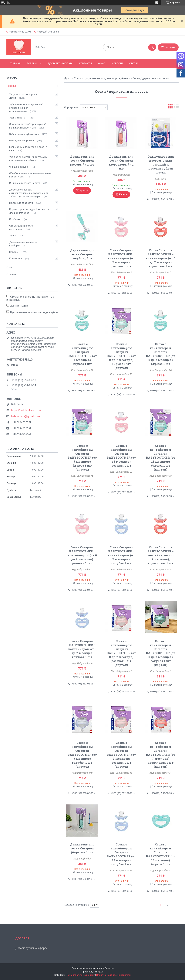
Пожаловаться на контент (81, 975)
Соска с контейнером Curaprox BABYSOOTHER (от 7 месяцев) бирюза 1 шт (82, 354)
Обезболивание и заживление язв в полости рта (30, 175)
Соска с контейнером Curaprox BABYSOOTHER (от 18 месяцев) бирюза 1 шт (161, 854)
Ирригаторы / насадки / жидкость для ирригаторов (29, 211)
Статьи (134, 63)
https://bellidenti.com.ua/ (26, 410)
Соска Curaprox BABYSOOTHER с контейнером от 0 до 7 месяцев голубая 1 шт (82, 649)
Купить (84, 190)
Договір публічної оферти (31, 948)
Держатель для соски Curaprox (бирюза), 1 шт (82, 848)
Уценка (13, 236)
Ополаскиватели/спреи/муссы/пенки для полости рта (27, 126)
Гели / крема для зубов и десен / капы (28, 149)
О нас (102, 63)
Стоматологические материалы (21, 227)
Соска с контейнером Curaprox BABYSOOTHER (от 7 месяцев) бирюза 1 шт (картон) (82, 457)
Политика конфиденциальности (113, 975)
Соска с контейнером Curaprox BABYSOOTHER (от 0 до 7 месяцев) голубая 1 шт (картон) (161, 653)
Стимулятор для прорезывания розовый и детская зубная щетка (161, 164)
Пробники (15, 219)
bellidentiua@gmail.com (25, 416)
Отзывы (11, 274)
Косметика (16, 258)
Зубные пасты (17, 118)
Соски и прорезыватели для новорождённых (102, 78)
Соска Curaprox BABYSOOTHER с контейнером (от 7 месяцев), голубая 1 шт (121, 555)
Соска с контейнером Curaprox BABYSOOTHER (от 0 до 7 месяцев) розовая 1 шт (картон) (121, 653)
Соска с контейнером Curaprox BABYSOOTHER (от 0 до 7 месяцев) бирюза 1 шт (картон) (121, 356)
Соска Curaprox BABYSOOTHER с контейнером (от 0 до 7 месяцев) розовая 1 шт (82, 555)
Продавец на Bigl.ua (93, 972)
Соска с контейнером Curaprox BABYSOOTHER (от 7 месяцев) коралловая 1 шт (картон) (161, 755)
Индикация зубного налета (25, 183)
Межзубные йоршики (22, 140)
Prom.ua (109, 968)
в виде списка (177, 107)
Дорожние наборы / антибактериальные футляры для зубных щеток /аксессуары (29, 193)
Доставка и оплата (60, 63)
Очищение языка (19, 167)
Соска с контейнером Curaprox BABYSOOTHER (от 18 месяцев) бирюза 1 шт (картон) (161, 457)
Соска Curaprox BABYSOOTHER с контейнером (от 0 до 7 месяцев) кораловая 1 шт (161, 258)
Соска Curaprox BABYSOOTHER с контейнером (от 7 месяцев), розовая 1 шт (121, 258)
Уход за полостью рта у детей (23, 96)
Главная (15, 63)
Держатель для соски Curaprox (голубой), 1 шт (82, 254)
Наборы (14, 252)
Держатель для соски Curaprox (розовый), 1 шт (82, 160)
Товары (32, 63)
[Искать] (152, 47)
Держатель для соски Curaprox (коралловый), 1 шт (121, 162)
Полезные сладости (21, 203)
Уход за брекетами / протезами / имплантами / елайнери (28, 159)
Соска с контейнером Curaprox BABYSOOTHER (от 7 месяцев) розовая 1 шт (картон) (121, 755)
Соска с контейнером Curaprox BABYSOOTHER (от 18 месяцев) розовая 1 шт (121, 456)
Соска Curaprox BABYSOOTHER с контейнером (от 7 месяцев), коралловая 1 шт (161, 555)
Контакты (85, 63)
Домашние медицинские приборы (23, 244)
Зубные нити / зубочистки (24, 134)
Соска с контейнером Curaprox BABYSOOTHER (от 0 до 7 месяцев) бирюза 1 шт (161, 354)
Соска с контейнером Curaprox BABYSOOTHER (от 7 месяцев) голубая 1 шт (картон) (82, 755)
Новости (117, 63)
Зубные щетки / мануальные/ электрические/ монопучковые (26, 108)
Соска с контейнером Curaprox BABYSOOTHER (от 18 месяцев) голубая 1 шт (121, 854)
